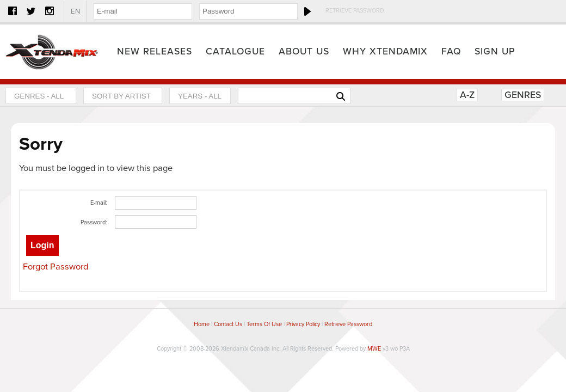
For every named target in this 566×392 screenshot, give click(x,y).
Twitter (31, 11)
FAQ (451, 51)
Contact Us (228, 324)
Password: (94, 222)
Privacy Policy (303, 324)
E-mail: (99, 203)
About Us (304, 51)
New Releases (155, 51)
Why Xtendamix (385, 51)
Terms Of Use (264, 324)
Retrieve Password (355, 11)
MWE (374, 349)
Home (52, 52)
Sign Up (495, 51)
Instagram (50, 11)
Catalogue (235, 51)
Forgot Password (56, 267)
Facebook (13, 11)
